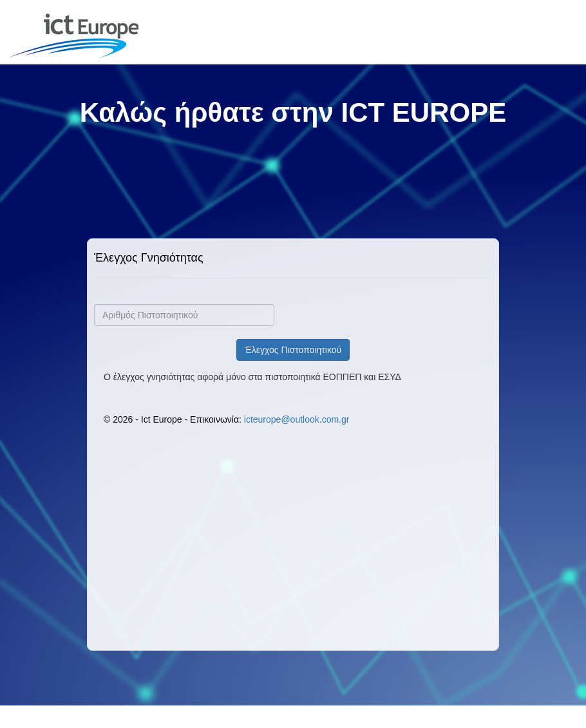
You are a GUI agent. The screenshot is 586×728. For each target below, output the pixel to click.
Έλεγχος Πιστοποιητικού (293, 350)
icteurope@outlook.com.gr (297, 419)
